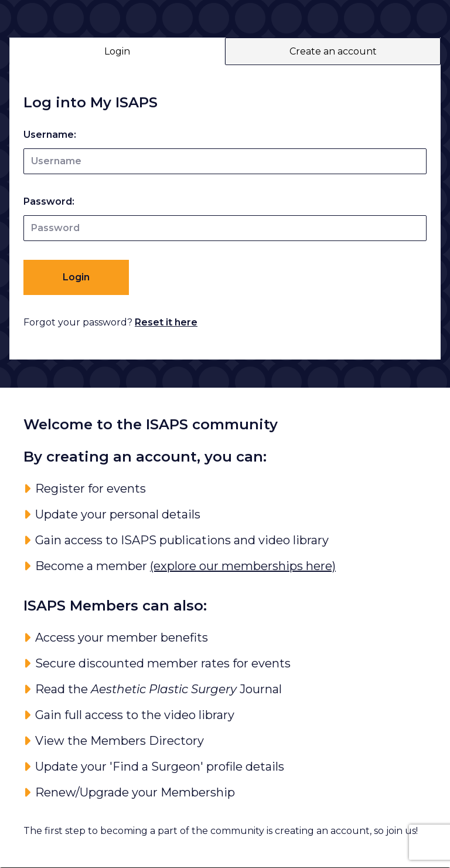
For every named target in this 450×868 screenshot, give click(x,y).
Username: (50, 135)
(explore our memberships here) (243, 566)
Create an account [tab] (333, 51)
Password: (49, 201)
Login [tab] (117, 51)
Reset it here (166, 322)
